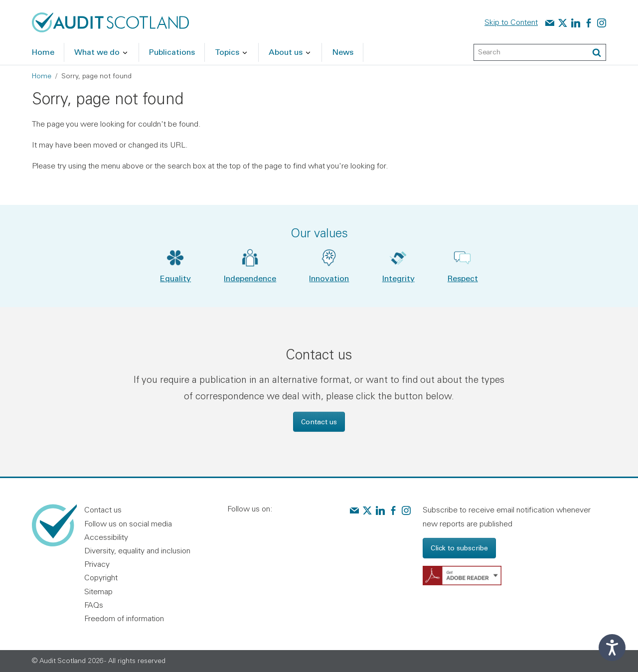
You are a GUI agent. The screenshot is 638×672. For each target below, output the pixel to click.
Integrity (399, 278)
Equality (175, 278)
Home (42, 76)
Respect (463, 278)
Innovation (329, 278)
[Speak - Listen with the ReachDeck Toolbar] (612, 648)
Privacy (97, 564)
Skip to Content (511, 22)
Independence (250, 278)
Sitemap (98, 591)
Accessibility (106, 537)
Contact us (319, 421)
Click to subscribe (459, 548)
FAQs (94, 605)
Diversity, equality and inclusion (137, 550)
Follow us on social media (128, 523)
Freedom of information (124, 618)
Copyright (101, 577)
